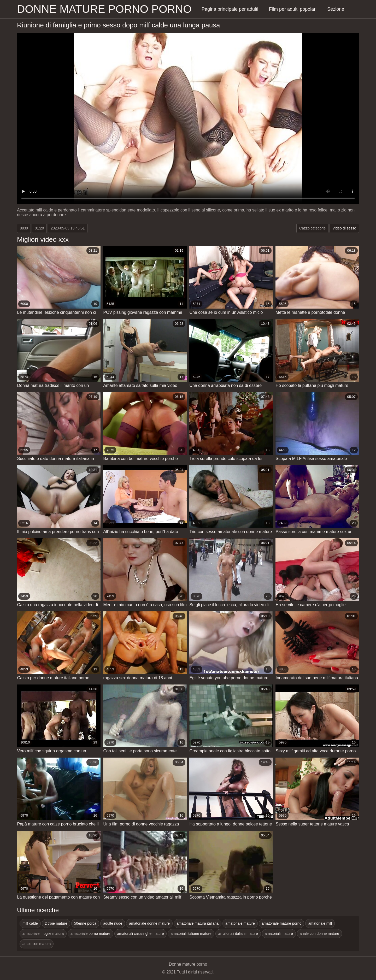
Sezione (336, 9)
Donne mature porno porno (104, 9)
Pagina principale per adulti (230, 9)
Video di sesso (344, 228)
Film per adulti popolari (293, 9)
